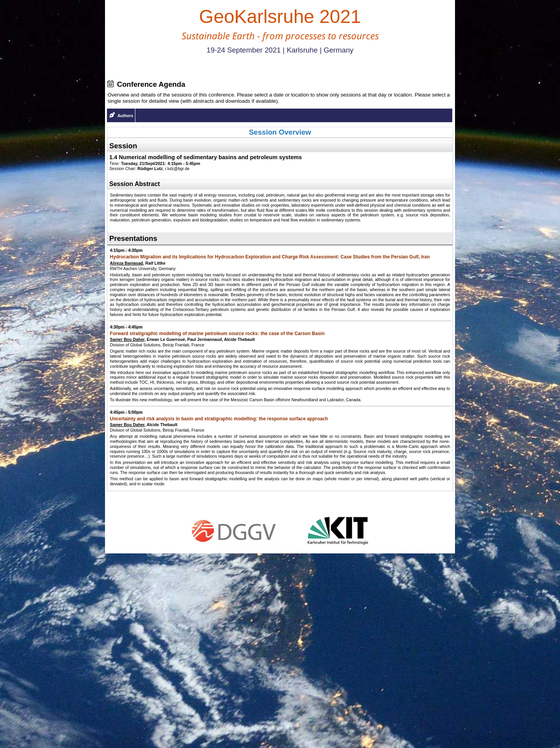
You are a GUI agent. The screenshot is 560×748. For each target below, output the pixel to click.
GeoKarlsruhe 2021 (280, 17)
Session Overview (280, 132)
